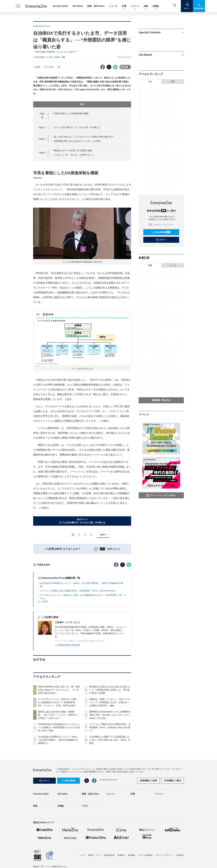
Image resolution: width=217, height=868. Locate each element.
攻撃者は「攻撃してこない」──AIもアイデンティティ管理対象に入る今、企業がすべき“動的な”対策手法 (110, 757)
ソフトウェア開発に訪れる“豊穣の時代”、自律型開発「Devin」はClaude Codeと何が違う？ (110, 782)
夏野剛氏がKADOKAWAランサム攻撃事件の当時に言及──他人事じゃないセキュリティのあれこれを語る (110, 769)
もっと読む (43, 656)
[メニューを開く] (18, 6)
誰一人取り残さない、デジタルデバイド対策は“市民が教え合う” (84, 137)
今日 (150, 82)
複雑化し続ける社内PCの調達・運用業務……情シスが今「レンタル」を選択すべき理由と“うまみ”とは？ (58, 769)
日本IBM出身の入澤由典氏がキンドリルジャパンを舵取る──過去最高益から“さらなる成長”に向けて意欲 (59, 782)
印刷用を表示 (42, 619)
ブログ (85, 860)
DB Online (78, 6)
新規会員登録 (161, 232)
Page (42, 127)
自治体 (37, 67)
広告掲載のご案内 (173, 835)
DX (59, 67)
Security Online (61, 6)
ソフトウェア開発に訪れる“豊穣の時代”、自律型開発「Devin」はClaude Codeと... (79, 645)
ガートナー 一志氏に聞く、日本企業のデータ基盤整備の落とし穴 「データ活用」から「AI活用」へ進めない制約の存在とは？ (161, 378)
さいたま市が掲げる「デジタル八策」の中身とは (77, 127)
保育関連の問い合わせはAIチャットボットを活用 (77, 141)
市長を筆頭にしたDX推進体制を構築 (71, 113)
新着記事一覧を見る (161, 400)
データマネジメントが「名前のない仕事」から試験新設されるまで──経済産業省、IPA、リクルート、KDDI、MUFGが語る (58, 757)
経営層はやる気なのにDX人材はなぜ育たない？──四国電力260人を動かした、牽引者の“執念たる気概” (110, 744)
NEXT (104, 535)
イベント (135, 6)
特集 (146, 6)
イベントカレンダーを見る (161, 495)
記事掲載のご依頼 (148, 835)
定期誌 (156, 6)
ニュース (113, 6)
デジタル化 (49, 67)
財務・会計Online (96, 6)
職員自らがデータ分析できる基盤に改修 (73, 150)
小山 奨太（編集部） (54, 57)
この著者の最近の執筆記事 (67, 699)
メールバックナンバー (161, 225)
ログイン (161, 240)
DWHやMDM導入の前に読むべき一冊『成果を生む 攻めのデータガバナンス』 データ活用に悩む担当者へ (59, 744)
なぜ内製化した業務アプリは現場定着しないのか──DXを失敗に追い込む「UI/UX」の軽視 (110, 794)
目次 (104, 104)
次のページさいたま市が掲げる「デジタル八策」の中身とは (82, 521)
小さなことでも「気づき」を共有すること (74, 155)
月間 (173, 82)
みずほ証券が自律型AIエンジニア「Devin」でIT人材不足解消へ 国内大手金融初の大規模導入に (59, 794)
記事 (124, 6)
